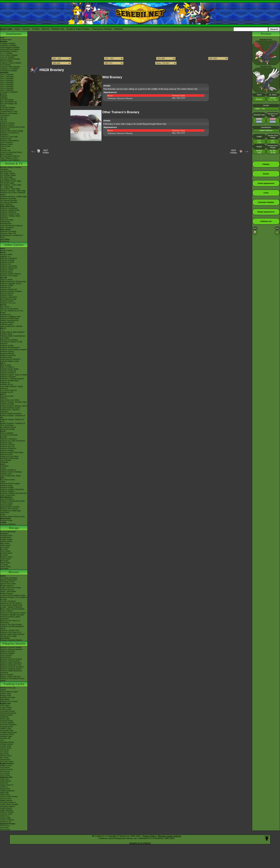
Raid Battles (5, 699)
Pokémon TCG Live (8, 303)
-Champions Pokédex (9, 71)
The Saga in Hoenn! (8, 179)
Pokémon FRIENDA (8, 524)
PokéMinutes (5, 222)
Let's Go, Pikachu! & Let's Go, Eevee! (12, 312)
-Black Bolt (4, 717)
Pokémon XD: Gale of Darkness (13, 441)
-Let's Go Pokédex (7, 57)
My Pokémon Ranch (8, 427)
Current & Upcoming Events (11, 152)
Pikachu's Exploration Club (11, 665)
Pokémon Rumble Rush (9, 318)
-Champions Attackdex (9, 92)
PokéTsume (5, 241)
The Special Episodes (9, 200)
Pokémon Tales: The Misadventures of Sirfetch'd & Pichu (12, 235)
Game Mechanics (7, 110)
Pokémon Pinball (7, 487)
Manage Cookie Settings (170, 836)
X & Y (2, 330)
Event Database (6, 154)
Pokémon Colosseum (9, 439)
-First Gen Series (7, 762)
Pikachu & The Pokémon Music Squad (12, 679)
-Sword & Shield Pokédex (10, 59)
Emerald (3, 437)
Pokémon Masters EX (9, 268)
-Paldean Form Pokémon (10, 160)
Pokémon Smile (6, 295)
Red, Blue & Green (8, 480)
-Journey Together (7, 723)
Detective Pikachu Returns (10, 274)
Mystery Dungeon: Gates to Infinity (14, 375)
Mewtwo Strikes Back (9, 580)
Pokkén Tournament (8, 355)
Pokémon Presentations (10, 141)
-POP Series (5, 775)
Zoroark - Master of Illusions (11, 607)
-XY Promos (5, 773)
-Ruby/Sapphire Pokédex (10, 47)
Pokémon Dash (6, 443)
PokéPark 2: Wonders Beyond (12, 379)
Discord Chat (5, 150)
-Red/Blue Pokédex (8, 43)
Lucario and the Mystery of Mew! (13, 595)
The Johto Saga (6, 177)
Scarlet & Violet (6, 254)
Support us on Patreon (140, 843)
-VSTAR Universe (7, 820)
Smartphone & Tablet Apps (10, 511)
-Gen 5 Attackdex (7, 82)
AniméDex (4, 169)
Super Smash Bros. (8, 495)
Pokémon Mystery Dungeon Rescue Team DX (11, 292)
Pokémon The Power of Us (11, 632)
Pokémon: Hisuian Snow (10, 214)
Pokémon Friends (7, 262)
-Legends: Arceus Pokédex (11, 63)
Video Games (14, 245)
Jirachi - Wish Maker (8, 591)
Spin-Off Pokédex (7, 100)
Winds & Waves (6, 250)
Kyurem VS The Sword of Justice (13, 613)
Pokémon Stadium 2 (8, 470)
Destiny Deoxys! (7, 593)
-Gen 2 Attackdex (7, 77)
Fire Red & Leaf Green (9, 435)
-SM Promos (5, 771)
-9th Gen (4, 117)
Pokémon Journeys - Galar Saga (13, 191)
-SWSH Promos (6, 769)
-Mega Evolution (7, 715)
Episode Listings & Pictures (11, 167)
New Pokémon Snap (8, 299)
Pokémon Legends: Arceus (11, 284)
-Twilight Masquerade (9, 732)
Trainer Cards (6, 694)
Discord (45, 29)
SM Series (4, 569)
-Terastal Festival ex (8, 802)
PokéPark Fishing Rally (9, 458)
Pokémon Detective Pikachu (11, 640)
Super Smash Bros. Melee (10, 476)
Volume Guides (6, 541)
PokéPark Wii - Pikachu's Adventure (10, 411)
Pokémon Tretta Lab (8, 371)
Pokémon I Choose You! (10, 630)
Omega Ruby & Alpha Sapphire (12, 332)
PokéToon (4, 218)
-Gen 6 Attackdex (7, 84)
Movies (14, 572)
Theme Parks (5, 146)
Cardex (3, 106)
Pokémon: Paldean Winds (10, 216)
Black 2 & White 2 (7, 367)
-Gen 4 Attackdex (7, 80)
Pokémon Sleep (6, 272)
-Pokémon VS (6, 822)
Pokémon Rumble (7, 404)
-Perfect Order (6, 709)
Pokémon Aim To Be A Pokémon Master (13, 194)
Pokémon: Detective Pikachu (120, 98)
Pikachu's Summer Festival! (11, 659)
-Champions (5, 115)
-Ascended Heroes (7, 711)
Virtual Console (6, 505)
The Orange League (8, 175)
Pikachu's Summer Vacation (11, 647)
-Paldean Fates (6, 736)
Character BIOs (6, 536)
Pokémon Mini (6, 474)
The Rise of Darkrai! (8, 601)
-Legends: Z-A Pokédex (9, 69)
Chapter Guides (6, 539)
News (2, 38)
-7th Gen (4, 121)
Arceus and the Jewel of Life (11, 605)
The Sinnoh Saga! (7, 183)
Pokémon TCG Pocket (9, 276)
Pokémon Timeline (7, 123)
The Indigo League (7, 173)
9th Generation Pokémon (10, 156)
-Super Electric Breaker (9, 804)
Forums (26, 29)
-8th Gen (4, 119)
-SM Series (5, 750)
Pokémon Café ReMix (9, 266)
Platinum (4, 398)
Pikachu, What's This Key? (11, 677)
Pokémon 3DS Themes (9, 509)
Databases (14, 34)
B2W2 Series (5, 563)
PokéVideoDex (6, 224)
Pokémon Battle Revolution (11, 414)
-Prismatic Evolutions (8, 725)
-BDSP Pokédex (7, 61)
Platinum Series (6, 557)
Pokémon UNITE (7, 270)
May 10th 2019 (179, 98)
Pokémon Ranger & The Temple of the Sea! (14, 598)
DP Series (4, 555)
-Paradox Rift (5, 738)
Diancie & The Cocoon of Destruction (10, 622)
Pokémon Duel (6, 357)
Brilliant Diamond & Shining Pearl (13, 282)
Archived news (6, 40)
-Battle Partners (6, 800)
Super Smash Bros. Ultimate (11, 326)
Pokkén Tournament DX (9, 320)
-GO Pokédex (6, 65)
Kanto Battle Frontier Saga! (11, 181)
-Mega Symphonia (7, 791)
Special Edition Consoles (10, 507)
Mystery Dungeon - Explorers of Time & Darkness (13, 424)
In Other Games (6, 503)
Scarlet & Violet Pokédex (78, 29)
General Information (8, 532)
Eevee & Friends (7, 675)
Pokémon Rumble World (10, 348)
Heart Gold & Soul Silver (10, 400)
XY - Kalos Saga (7, 187)
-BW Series (5, 754)
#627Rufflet (46, 151)
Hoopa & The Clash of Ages (11, 624)
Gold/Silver (4, 466)
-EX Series (4, 758)
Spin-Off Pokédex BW (9, 104)
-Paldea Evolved (7, 744)
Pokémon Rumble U (8, 373)
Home (17, 29)
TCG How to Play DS (8, 390)
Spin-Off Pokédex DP (8, 102)
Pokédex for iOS (7, 392)
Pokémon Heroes (7, 590)
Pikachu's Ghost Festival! (10, 661)
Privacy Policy (149, 836)
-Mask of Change (7, 812)
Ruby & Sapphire (7, 433)
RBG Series (5, 543)
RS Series (4, 549)
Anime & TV (14, 164)
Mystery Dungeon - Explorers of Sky (13, 417)
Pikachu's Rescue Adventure (11, 649)
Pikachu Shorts (14, 644)
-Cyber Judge (5, 818)
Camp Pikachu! (6, 655)
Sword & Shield (6, 280)
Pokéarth (118, 29)
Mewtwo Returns (7, 586)
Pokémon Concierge (8, 231)
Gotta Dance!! (6, 657)
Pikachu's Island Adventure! (11, 663)
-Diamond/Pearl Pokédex (10, 49)
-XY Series (4, 752)
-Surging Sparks (7, 727)
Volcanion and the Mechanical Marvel (12, 627)
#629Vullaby (234, 151)
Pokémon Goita (6, 520)
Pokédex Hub (58, 29)
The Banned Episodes (9, 202)
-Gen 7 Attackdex (7, 86)
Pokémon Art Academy (9, 340)
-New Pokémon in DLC (9, 158)
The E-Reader (6, 460)
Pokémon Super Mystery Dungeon (14, 350)
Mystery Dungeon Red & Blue (12, 452)
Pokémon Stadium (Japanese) (12, 489)
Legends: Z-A (5, 256)
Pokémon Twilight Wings (10, 210)
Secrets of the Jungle (8, 636)
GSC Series (5, 547)
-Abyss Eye (5, 779)
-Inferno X (4, 787)
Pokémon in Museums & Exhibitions (10, 134)
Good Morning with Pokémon (11, 226)
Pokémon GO (6, 264)
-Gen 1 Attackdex (7, 75)
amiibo (3, 515)
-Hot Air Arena (6, 798)
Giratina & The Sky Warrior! (11, 603)
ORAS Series (5, 567)
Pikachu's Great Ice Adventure (12, 667)
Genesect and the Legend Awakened (10, 618)
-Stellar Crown (6, 729)
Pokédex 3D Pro (7, 384)
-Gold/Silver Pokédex (8, 45)
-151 (2, 740)
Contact (36, 29)
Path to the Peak (7, 220)
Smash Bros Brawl (7, 429)
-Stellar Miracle (6, 808)
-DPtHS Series (6, 756)
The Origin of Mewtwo (9, 578)
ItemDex (3, 94)
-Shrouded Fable (7, 731)
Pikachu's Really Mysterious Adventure (11, 672)
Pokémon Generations (9, 208)
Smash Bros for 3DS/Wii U (10, 359)
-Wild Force (5, 816)
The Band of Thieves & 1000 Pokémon (11, 343)
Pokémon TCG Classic (9, 701)
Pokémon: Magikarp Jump (10, 317)
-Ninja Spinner (6, 781)
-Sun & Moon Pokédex (9, 55)
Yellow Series (5, 545)
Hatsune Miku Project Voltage (12, 131)
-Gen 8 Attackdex (7, 88)
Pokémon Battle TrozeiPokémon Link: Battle (13, 337)
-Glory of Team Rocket (9, 797)
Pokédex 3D (5, 383)
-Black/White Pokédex (9, 51)
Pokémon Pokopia (7, 260)
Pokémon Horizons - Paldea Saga (13, 197)
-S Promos (4, 828)
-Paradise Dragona (8, 806)
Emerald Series (6, 553)
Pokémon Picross (7, 351)
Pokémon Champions (9, 258)
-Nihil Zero (4, 783)
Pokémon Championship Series (12, 127)
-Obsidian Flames (7, 742)
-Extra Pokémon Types (9, 692)
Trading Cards (14, 684)
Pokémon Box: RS (7, 447)
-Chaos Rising (6, 707)
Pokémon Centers (7, 125)
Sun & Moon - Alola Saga (10, 189)
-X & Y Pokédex (6, 53)
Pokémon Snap (6, 485)
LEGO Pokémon (7, 143)
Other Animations (7, 228)
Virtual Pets (5, 513)
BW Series (4, 561)
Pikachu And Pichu (7, 651)
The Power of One (7, 582)
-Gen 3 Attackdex (7, 78)
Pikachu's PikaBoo (7, 653)
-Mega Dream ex (7, 785)
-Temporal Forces (7, 734)
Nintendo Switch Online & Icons (12, 517)
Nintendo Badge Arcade (9, 361)
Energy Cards (6, 696)
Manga (14, 528)
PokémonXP (5, 129)
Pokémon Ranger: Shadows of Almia (12, 420)
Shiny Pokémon (6, 204)
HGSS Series (5, 559)
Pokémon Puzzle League (10, 484)
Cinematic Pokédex (8, 108)
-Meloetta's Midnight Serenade (12, 615)
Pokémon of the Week (9, 113)
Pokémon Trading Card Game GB (13, 493)
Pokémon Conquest (8, 377)
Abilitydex (4, 98)
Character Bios (6, 171)
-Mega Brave (5, 789)
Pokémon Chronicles (8, 198)
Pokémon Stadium (7, 491)
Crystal (3, 468)
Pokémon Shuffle (7, 346)
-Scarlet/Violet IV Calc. (9, 111)
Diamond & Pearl (7, 396)
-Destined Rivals (7, 721)
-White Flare (5, 719)
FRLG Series (5, 551)
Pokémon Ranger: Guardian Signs (14, 402)
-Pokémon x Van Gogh (9, 137)
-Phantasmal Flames (8, 713)
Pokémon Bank (6, 334)
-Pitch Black (5, 705)
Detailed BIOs (6, 537)
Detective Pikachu (7, 322)
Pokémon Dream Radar (9, 369)
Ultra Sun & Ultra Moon (9, 309)
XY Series (4, 565)
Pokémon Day (6, 139)
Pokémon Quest (7, 324)
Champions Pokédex (102, 29)
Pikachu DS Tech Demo (9, 456)
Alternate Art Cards (8, 698)
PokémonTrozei (6, 454)
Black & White (6, 365)
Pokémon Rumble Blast (9, 381)
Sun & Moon (5, 307)
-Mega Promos (6, 765)
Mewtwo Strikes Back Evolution (12, 634)
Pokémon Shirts (6, 144)
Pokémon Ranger (7, 451)
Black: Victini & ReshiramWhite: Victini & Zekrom (12, 610)
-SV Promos (5, 767)
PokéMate (4, 462)
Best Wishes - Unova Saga (11, 185)
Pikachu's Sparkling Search (11, 669)
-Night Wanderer (7, 810)
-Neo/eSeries (5, 760)
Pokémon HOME (7, 285)
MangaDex (4, 534)
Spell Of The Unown (8, 584)
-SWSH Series (6, 748)
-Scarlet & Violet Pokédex (10, 67)
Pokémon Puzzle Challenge (11, 472)
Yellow (3, 482)
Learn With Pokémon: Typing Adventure (11, 387)
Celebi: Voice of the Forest (10, 588)
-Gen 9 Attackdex (7, 90)
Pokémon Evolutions (8, 212)
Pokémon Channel (7, 445)
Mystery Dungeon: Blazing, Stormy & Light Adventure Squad (14, 407)
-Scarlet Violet (6, 746)
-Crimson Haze (6, 814)
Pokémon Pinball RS (8, 449)
